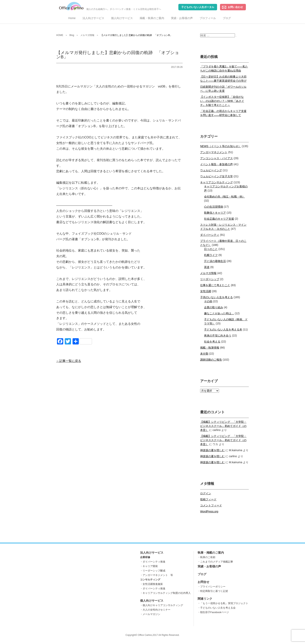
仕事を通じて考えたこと (215, 285)
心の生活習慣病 (214, 207)
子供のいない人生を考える (216, 297)
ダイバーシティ (210, 235)
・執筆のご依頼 (206, 557)
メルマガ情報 (208, 273)
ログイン (206, 493)
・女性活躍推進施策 (151, 584)
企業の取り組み (214, 307)
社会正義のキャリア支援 (219, 219)
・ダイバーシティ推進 (153, 562)
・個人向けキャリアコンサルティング (162, 605)
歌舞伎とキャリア (215, 213)
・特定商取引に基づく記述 (213, 591)
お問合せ (203, 582)
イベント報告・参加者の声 (216, 164)
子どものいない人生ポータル (198, 7)
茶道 (207, 267)
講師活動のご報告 (211, 360)
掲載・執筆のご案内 (152, 18)
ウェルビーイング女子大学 (216, 176)
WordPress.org (209, 511)
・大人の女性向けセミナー (155, 610)
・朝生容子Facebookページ (213, 612)
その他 (208, 301)
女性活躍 (206, 291)
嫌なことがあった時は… (219, 313)
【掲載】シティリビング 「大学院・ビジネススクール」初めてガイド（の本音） (223, 426)
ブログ (227, 18)
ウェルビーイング (211, 170)
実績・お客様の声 (182, 18)
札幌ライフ (211, 255)
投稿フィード (208, 499)
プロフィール (208, 18)
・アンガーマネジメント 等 (156, 575)
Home (72, 18)
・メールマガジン (150, 614)
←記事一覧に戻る (69, 361)
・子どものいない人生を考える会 (217, 608)
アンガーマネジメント (214, 152)
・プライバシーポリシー (212, 587)
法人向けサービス (93, 18)
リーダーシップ (210, 279)
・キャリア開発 (149, 566)
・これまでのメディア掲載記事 (215, 562)
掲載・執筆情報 (210, 348)
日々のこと (211, 249)
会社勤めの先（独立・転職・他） (224, 197)
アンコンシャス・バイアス (216, 158)
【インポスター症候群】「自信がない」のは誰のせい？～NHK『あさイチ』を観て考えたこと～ (222, 101)
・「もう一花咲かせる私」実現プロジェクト (223, 603)
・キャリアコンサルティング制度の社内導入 (165, 593)
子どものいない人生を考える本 (223, 329)
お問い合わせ (235, 7)
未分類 (204, 354)
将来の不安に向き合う (218, 336)
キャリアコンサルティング (216, 182)
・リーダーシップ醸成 (153, 571)
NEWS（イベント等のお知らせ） (221, 146)
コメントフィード (211, 505)
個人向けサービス (122, 18)
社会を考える (212, 342)
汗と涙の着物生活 (215, 261)
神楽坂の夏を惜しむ (212, 450)
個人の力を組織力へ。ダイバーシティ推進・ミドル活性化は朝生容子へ (110, 6)
